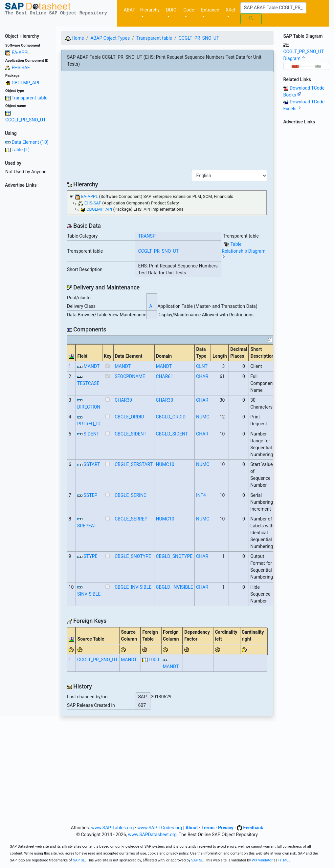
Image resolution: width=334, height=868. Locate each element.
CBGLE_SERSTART (134, 464)
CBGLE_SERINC (131, 495)
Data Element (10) (30, 142)
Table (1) (21, 150)
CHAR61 (164, 376)
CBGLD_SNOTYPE (174, 556)
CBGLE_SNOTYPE (133, 556)
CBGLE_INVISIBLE (133, 587)
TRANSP (147, 236)
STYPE (91, 556)
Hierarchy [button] (150, 10)
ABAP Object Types (110, 38)
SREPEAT (87, 526)
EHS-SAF (21, 68)
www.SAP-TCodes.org (160, 828)
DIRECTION (89, 407)
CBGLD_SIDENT (172, 434)
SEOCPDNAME (130, 376)
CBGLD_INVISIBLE (174, 587)
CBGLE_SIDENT (131, 434)
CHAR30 (123, 400)
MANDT (92, 366)
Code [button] (189, 10)
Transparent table (29, 98)
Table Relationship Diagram (244, 250)
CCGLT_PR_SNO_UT (26, 120)
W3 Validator (262, 860)
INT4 (201, 495)
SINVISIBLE (89, 594)
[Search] (273, 8)
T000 (154, 660)
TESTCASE (88, 383)
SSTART (92, 464)
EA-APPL (21, 53)
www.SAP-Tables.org (112, 828)
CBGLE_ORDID (129, 417)
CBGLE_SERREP (131, 519)
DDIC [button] (171, 10)
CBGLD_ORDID (171, 417)
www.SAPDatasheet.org (152, 835)
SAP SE (79, 860)
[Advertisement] (28, 289)
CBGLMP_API (25, 83)
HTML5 (284, 860)
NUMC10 (165, 464)
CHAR (202, 376)
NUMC (203, 417)
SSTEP (91, 495)
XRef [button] (231, 10)
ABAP (130, 10)
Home (75, 38)
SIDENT (91, 434)
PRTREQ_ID (89, 424)
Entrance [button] (210, 10)
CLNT (202, 366)
